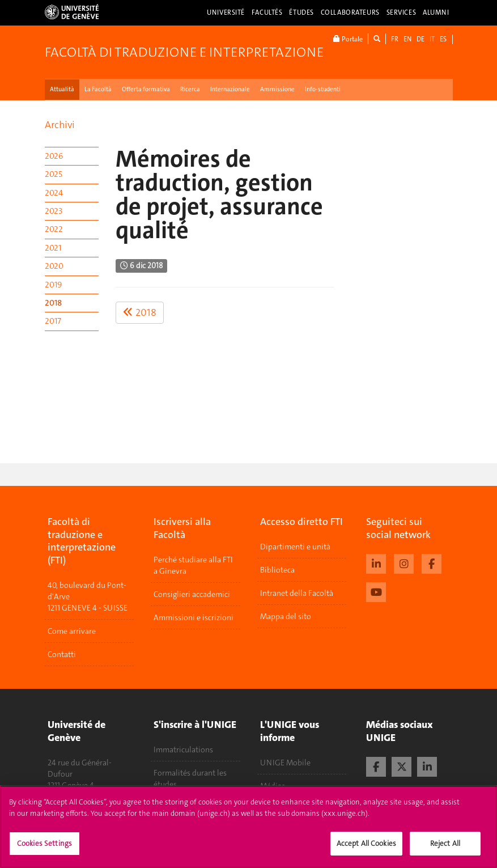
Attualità (62, 89)
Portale (348, 39)
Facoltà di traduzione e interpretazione (184, 52)
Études (301, 12)
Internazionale (230, 89)
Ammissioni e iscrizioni (194, 617)
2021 (53, 248)
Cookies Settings (44, 850)
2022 (54, 229)
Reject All (445, 850)
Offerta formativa (146, 89)
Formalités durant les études (190, 778)
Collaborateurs (350, 12)
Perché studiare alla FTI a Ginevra (193, 565)
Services (402, 12)
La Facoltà (98, 89)
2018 (53, 303)
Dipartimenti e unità (295, 547)
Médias (273, 786)
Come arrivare (72, 631)
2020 (54, 266)
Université (226, 12)
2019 (53, 285)
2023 (54, 211)
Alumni (436, 12)
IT (432, 39)
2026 (54, 156)
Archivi (60, 125)
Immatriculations (183, 750)
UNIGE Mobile (285, 763)
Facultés (267, 12)
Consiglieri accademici (192, 594)
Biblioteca (277, 570)
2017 (53, 321)
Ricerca (190, 89)
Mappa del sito (286, 616)
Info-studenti (323, 89)
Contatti (62, 654)
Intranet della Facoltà (297, 593)
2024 (54, 193)
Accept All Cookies (366, 850)
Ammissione (277, 89)
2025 (54, 174)
